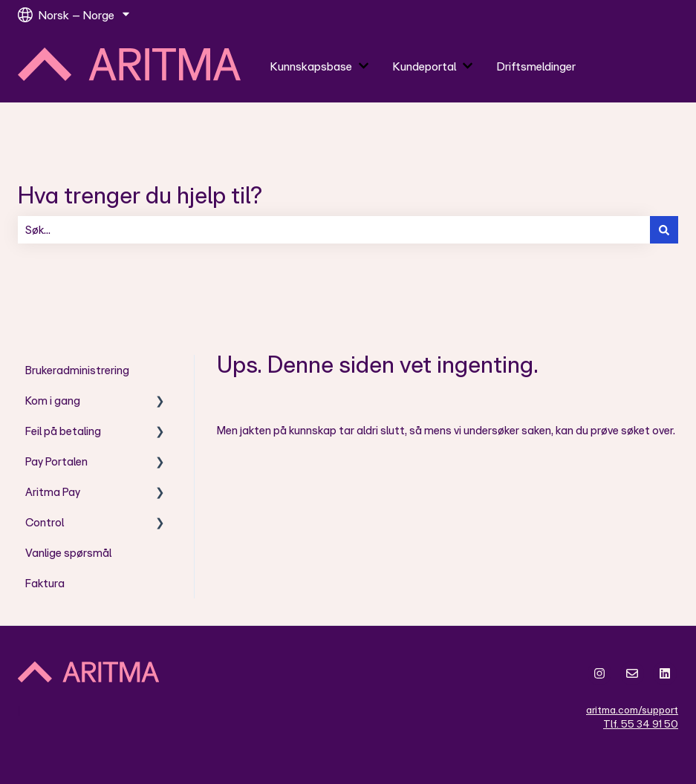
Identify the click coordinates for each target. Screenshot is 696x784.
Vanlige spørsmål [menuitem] (68, 553)
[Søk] (664, 230)
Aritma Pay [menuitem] (53, 492)
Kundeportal (425, 66)
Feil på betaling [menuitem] (63, 431)
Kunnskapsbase (311, 66)
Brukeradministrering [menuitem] (77, 370)
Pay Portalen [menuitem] (56, 461)
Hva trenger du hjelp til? (140, 194)
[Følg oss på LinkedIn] (665, 673)
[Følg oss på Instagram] (599, 673)
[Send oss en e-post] (632, 673)
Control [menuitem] (45, 522)
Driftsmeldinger (536, 66)
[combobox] (334, 230)
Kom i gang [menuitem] (53, 401)
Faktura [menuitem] (45, 583)
